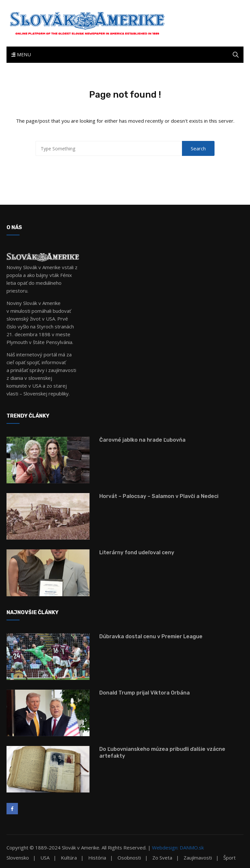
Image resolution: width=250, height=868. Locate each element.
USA (45, 858)
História (97, 858)
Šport (229, 858)
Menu (21, 55)
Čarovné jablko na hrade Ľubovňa (142, 440)
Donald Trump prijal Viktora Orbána (145, 693)
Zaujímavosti (198, 858)
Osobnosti (129, 858)
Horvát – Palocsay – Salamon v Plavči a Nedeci (159, 496)
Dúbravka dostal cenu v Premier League (151, 636)
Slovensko (18, 858)
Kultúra (69, 858)
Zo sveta (162, 858)
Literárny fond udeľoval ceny (137, 552)
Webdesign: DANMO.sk (178, 847)
